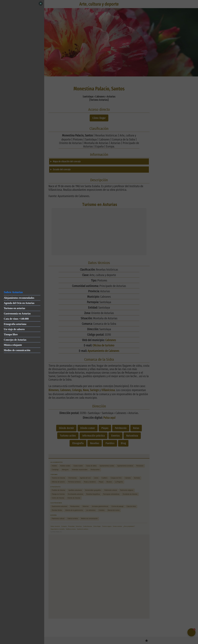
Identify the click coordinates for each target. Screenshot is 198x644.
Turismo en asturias (14, 308)
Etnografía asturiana (15, 324)
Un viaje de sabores (14, 329)
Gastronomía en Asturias (17, 314)
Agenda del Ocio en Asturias (19, 303)
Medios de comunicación (17, 350)
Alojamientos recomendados (19, 298)
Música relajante (13, 345)
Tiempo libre (11, 334)
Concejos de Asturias (15, 340)
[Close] (41, 4)
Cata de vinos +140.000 (16, 319)
